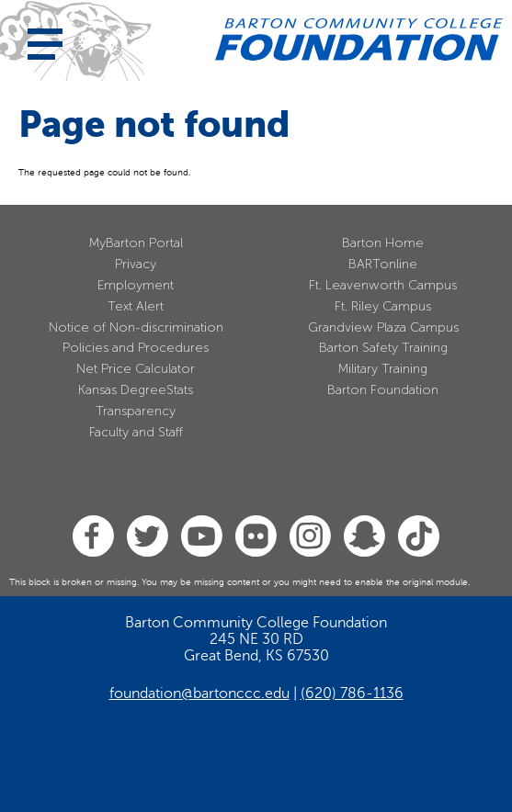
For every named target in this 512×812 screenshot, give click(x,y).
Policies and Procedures (136, 348)
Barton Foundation (383, 390)
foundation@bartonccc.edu (199, 694)
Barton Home (383, 243)
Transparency (136, 411)
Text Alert (136, 306)
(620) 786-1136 (352, 694)
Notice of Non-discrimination (136, 327)
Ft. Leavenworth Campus (383, 285)
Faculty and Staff (136, 432)
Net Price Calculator (136, 369)
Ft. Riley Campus (383, 306)
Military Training (383, 369)
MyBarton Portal (136, 243)
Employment (136, 285)
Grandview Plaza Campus (383, 327)
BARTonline (383, 264)
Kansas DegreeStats (136, 390)
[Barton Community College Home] (359, 39)
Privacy (136, 264)
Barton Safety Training (383, 348)
